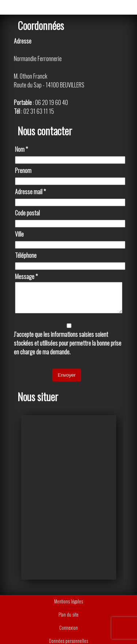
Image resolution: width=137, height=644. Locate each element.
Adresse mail (30, 192)
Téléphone (26, 255)
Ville (19, 234)
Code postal (27, 213)
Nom (21, 149)
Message (26, 276)
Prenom (23, 170)
